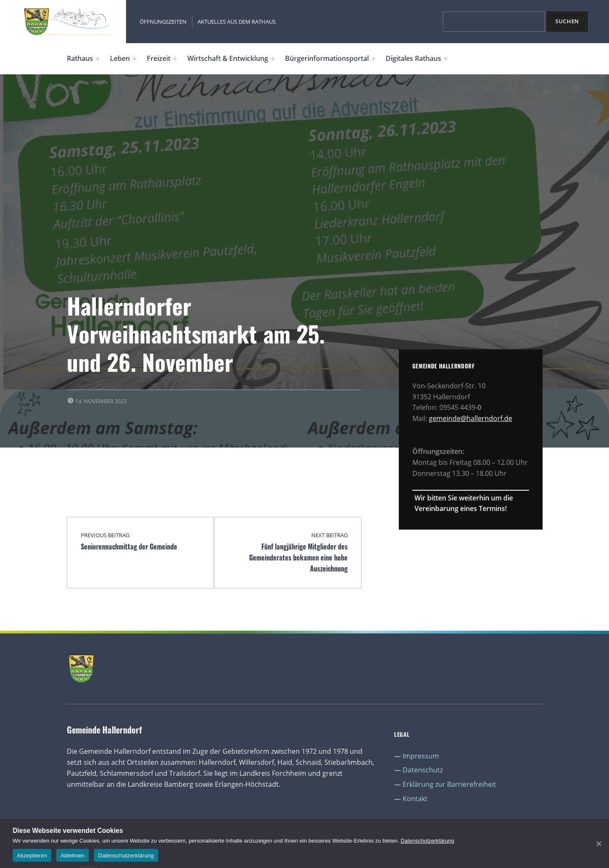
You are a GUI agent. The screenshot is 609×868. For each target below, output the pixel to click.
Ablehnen (73, 856)
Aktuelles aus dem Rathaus (237, 22)
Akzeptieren (32, 856)
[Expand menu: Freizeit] (175, 59)
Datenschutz (423, 770)
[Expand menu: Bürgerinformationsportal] (373, 59)
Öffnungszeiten (163, 22)
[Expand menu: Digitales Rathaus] (446, 59)
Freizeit (159, 58)
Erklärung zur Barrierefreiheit (449, 784)
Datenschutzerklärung (427, 841)
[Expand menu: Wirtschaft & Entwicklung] (273, 59)
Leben (120, 58)
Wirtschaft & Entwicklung (228, 58)
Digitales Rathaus (413, 58)
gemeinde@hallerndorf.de (470, 418)
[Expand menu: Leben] (134, 59)
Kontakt (415, 799)
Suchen (567, 21)
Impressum (421, 756)
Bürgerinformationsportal (327, 58)
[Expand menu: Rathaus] (98, 59)
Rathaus (80, 58)
